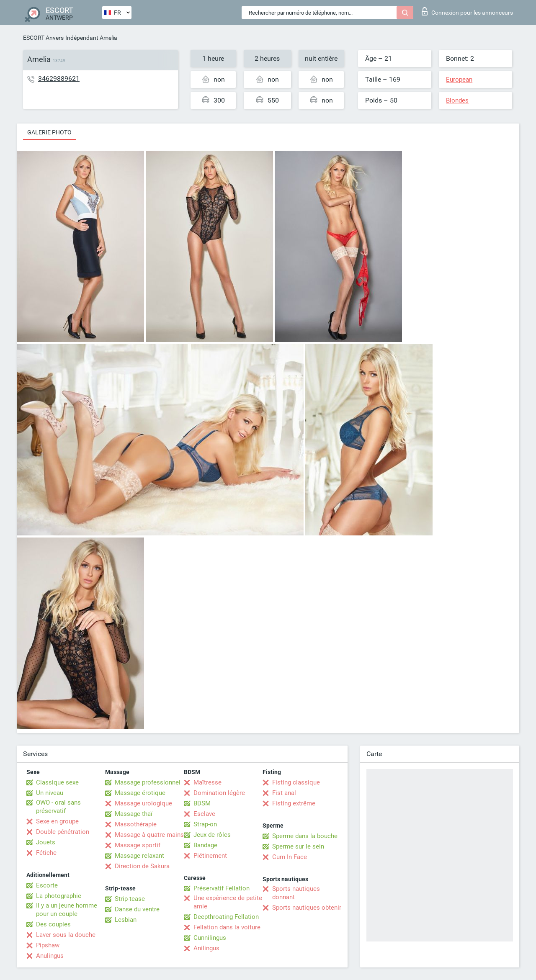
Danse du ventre (137, 909)
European (459, 80)
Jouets (46, 842)
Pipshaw (48, 945)
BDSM (202, 803)
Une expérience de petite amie (228, 902)
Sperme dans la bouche (305, 836)
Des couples (53, 924)
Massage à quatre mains (149, 835)
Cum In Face (290, 857)
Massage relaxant (139, 856)
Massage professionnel (148, 782)
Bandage (205, 845)
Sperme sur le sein (298, 846)
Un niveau (50, 793)
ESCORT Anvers (43, 38)
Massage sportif (138, 845)
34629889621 (59, 78)
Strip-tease (130, 899)
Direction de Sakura (142, 866)
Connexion (467, 11)
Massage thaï (134, 814)
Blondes (457, 100)
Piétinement (210, 856)
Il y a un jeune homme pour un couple (67, 910)
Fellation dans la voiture (227, 927)
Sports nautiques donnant (296, 893)
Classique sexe (57, 782)
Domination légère (219, 793)
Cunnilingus (210, 938)
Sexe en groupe (57, 821)
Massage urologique (143, 803)
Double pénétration (63, 832)
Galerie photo (49, 132)
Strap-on (205, 824)
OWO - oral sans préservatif (58, 807)
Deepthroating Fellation (226, 917)
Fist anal (284, 793)
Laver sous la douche (66, 935)
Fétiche (46, 853)
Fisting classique (296, 782)
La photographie (59, 896)
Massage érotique (140, 793)
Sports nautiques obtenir (307, 908)
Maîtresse (207, 782)
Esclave (204, 814)
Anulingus (50, 956)
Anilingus (206, 948)
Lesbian (126, 920)
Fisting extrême (294, 803)
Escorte (47, 885)
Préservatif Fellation (222, 888)
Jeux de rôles (212, 835)
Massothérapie (136, 824)
